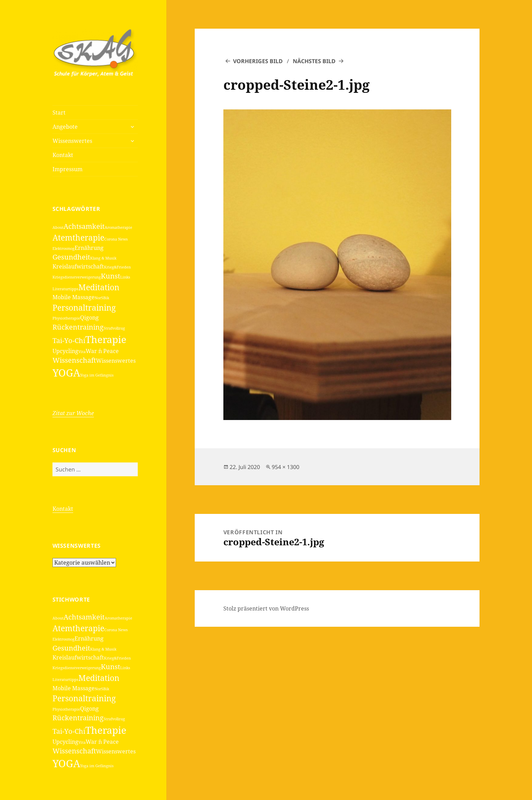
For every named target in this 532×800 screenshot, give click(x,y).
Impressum (67, 169)
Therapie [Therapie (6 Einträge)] (106, 339)
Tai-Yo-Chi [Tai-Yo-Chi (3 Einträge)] (69, 340)
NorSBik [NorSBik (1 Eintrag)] (102, 298)
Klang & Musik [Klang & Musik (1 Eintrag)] (103, 258)
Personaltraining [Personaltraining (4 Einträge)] (84, 308)
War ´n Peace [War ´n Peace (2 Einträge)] (102, 351)
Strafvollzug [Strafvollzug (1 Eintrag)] (114, 328)
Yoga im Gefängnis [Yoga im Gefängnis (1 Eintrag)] (97, 375)
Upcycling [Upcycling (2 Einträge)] (65, 351)
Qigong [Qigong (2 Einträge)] (89, 318)
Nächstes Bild (314, 61)
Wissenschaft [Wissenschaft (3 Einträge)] (74, 360)
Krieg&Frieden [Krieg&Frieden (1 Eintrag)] (117, 267)
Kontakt (63, 155)
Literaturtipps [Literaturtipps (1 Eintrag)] (65, 289)
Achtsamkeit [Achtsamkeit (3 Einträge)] (84, 226)
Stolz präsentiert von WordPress (266, 608)
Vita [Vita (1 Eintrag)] (82, 352)
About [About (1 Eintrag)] (58, 227)
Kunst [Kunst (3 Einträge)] (110, 276)
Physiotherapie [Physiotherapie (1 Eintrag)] (66, 318)
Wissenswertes (72, 141)
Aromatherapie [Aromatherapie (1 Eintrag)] (118, 227)
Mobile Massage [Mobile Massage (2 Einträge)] (74, 297)
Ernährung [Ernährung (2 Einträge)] (89, 248)
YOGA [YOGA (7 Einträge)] (66, 373)
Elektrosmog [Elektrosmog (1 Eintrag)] (64, 248)
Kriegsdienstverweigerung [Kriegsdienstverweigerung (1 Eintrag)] (77, 277)
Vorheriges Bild (258, 61)
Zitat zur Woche (73, 413)
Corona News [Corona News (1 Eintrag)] (116, 239)
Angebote (65, 127)
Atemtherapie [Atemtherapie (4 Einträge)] (78, 237)
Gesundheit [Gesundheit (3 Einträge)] (71, 257)
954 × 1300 (286, 467)
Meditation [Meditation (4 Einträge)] (99, 287)
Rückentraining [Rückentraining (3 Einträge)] (78, 327)
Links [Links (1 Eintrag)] (125, 277)
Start (59, 113)
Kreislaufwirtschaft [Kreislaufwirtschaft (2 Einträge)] (78, 266)
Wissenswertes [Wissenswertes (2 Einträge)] (116, 361)
